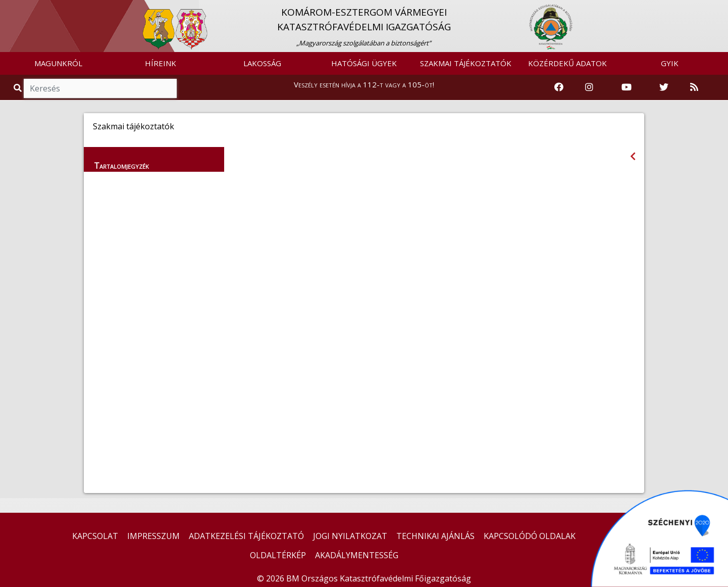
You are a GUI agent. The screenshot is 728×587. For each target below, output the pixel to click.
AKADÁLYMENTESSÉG (357, 555)
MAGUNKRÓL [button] (58, 63)
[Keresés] (100, 88)
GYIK (670, 63)
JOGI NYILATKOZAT (350, 536)
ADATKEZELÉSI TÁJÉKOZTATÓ (246, 536)
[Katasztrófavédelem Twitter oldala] (664, 87)
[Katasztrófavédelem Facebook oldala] (559, 87)
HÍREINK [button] (161, 63)
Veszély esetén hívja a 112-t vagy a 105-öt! (364, 84)
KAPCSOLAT (95, 536)
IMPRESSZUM (153, 536)
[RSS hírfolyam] (694, 87)
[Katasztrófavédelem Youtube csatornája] (627, 87)
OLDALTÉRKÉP (278, 555)
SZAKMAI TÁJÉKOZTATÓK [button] (466, 63)
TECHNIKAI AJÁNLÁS (435, 536)
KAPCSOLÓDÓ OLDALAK (530, 536)
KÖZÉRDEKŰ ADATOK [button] (567, 63)
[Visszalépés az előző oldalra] (633, 156)
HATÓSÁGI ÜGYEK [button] (364, 63)
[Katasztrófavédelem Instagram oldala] (589, 87)
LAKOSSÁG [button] (262, 63)
